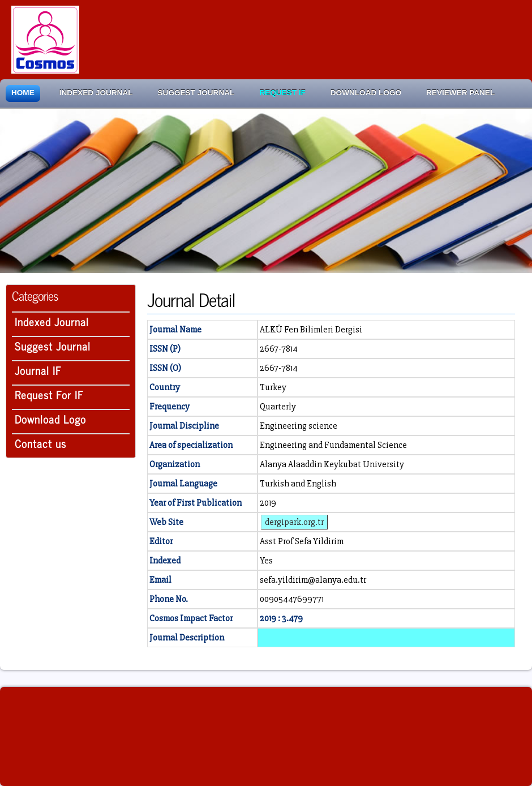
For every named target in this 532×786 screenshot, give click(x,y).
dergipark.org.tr (294, 522)
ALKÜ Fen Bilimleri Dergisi (311, 330)
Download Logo (366, 93)
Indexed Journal (96, 93)
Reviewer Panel (460, 93)
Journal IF (38, 370)
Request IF (282, 93)
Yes (266, 561)
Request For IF (49, 394)
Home (23, 93)
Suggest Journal (196, 93)
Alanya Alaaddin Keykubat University (332, 464)
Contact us (40, 443)
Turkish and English (298, 484)
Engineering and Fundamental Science (333, 445)
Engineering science (299, 426)
